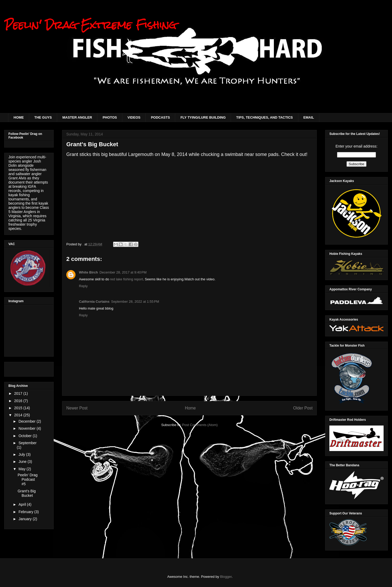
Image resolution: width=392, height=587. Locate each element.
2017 (19, 393)
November (27, 428)
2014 (19, 415)
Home (190, 408)
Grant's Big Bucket (27, 493)
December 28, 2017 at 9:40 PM (123, 272)
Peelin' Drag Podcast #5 (28, 479)
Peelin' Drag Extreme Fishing (90, 25)
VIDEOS (134, 117)
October (26, 436)
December (27, 421)
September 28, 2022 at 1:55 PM (135, 302)
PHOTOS (110, 117)
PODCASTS (160, 117)
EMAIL (309, 117)
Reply (83, 286)
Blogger (226, 577)
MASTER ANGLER (77, 117)
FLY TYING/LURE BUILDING (203, 117)
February (26, 512)
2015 (19, 408)
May (22, 469)
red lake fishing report (126, 279)
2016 (19, 401)
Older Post (303, 408)
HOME (19, 117)
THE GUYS (43, 117)
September (27, 443)
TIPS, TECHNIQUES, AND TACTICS (265, 117)
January (26, 519)
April (23, 504)
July (22, 454)
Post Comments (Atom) (200, 425)
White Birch (88, 272)
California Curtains (94, 302)
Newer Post (77, 408)
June (23, 462)
